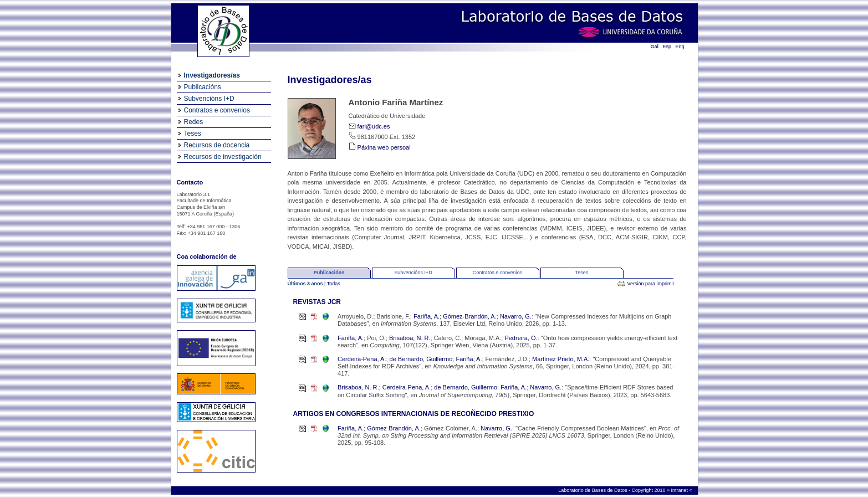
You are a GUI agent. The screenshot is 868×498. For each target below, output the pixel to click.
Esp (667, 47)
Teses (193, 134)
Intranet (680, 490)
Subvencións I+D (209, 99)
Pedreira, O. (521, 338)
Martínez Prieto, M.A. (561, 359)
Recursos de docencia (217, 145)
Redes (194, 122)
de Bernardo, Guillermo (421, 359)
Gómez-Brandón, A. (470, 316)
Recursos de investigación (223, 157)
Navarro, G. (516, 316)
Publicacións (203, 87)
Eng (680, 47)
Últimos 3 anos (306, 284)
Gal (655, 47)
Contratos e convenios (217, 110)
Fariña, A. (427, 316)
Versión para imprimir (650, 284)
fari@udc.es (374, 126)
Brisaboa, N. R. (410, 338)
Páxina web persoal (384, 147)
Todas (334, 284)
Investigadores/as (212, 75)
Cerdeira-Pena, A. (362, 359)
